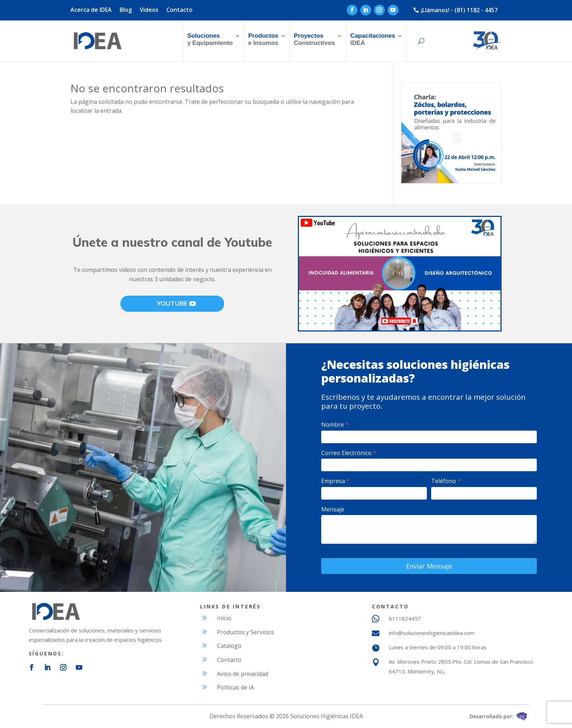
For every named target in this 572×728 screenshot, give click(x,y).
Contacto (179, 10)
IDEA (373, 39)
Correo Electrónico (349, 453)
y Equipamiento (210, 39)
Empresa (335, 481)
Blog (126, 10)
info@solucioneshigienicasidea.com (432, 633)
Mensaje (333, 509)
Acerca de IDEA (91, 10)
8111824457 (405, 618)
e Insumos (263, 39)
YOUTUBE (172, 303)
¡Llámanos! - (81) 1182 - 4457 (459, 10)
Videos (149, 10)
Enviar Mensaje (429, 566)
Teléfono (446, 481)
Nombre (335, 425)
